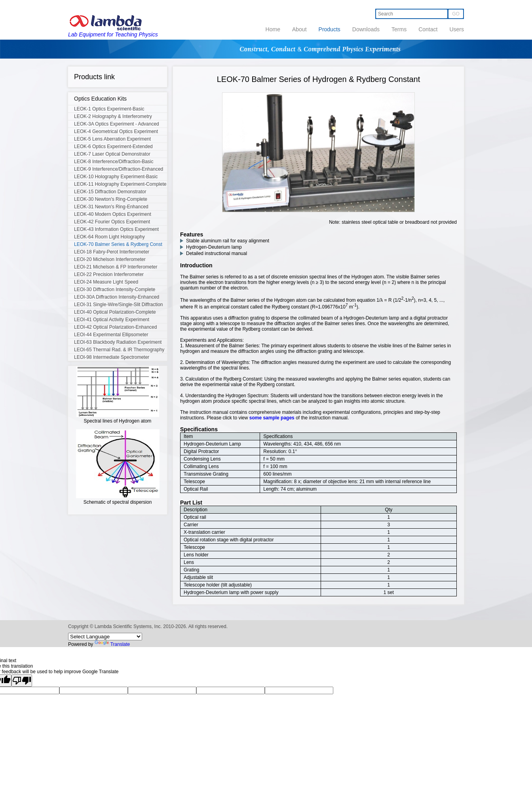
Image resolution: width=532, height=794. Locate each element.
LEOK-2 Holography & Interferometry (113, 116)
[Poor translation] (22, 681)
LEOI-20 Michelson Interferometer (110, 259)
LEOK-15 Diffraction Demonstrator (110, 192)
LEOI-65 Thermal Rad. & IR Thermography (119, 350)
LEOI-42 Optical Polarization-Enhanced (115, 327)
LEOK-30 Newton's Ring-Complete (111, 199)
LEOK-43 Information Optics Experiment (116, 229)
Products (330, 29)
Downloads (366, 29)
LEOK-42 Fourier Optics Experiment (112, 222)
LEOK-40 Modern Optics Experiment (113, 214)
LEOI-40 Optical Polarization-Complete (115, 312)
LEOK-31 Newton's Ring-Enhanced (111, 207)
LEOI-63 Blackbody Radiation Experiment (118, 342)
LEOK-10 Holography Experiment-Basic (116, 177)
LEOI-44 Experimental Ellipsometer (111, 335)
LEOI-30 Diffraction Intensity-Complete (115, 289)
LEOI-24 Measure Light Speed (106, 282)
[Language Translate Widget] (105, 637)
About (299, 29)
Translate (112, 644)
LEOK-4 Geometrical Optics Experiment (116, 131)
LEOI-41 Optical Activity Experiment (112, 320)
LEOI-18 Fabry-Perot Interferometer (112, 252)
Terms (399, 29)
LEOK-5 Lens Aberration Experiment (112, 139)
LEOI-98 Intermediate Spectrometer (112, 357)
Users (457, 29)
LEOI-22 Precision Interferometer (109, 274)
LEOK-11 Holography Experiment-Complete (120, 184)
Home (273, 29)
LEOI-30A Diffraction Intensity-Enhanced (117, 297)
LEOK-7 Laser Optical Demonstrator (112, 154)
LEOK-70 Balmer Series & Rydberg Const (118, 244)
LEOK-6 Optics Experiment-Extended (113, 147)
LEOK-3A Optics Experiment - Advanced (117, 124)
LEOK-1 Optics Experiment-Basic (109, 109)
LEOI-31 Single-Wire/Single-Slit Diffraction (119, 305)
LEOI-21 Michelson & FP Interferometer (116, 267)
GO (456, 14)
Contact (428, 29)
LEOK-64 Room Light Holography (109, 237)
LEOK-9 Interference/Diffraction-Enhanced (119, 169)
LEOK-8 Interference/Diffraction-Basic (114, 162)
